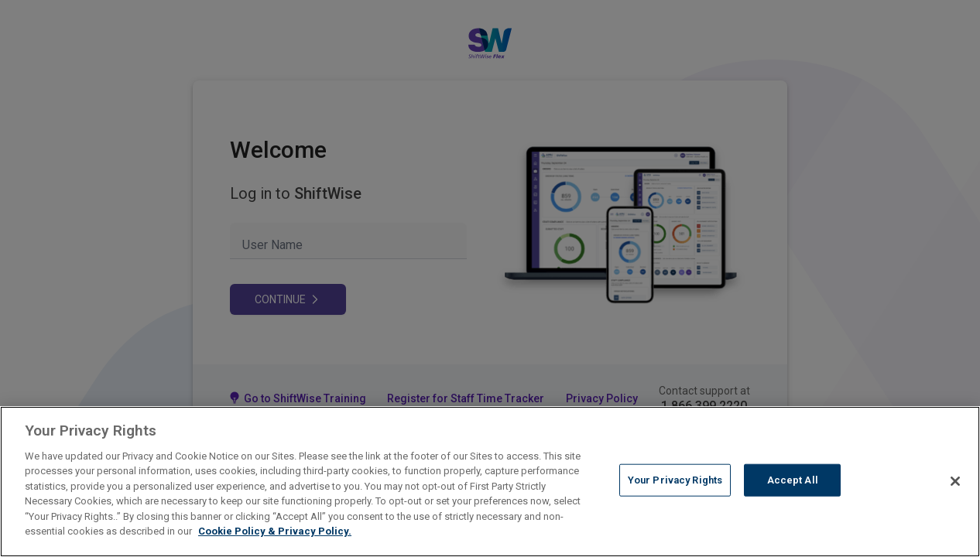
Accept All (793, 480)
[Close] (955, 481)
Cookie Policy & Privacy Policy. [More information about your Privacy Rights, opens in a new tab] (275, 531)
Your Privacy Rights (675, 480)
